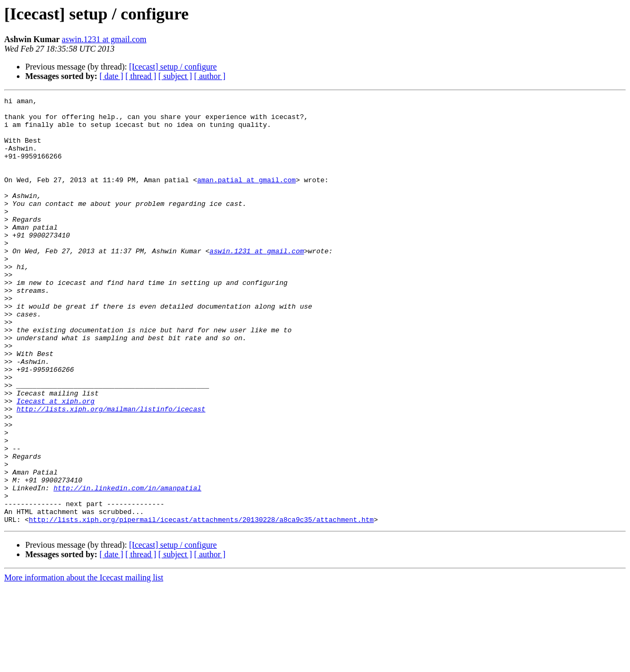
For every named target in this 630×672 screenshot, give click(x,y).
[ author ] (210, 76)
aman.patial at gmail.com (247, 197)
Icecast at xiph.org (55, 462)
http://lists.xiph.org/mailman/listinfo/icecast (111, 472)
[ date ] (111, 76)
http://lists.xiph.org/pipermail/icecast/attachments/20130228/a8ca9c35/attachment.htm (201, 605)
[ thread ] (141, 76)
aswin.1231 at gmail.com (104, 39)
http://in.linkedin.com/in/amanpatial (128, 567)
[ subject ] (175, 76)
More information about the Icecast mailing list (84, 663)
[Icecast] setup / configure (173, 67)
